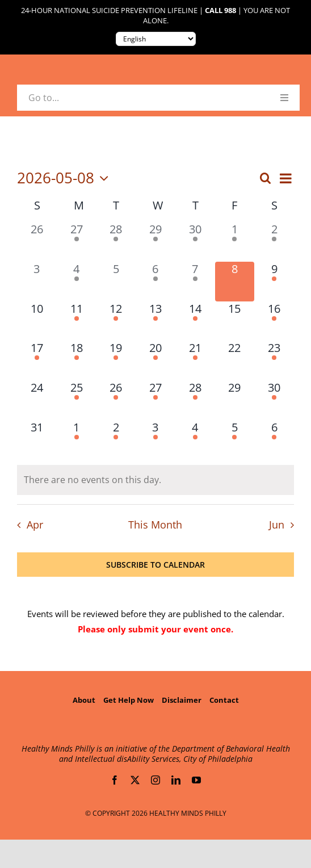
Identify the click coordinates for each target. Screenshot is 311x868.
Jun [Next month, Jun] (277, 525)
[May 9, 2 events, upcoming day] (274, 282)
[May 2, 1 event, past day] (274, 242)
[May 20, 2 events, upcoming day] (155, 360)
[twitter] (135, 780)
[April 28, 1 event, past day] (116, 242)
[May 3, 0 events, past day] (37, 282)
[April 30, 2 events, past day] (195, 242)
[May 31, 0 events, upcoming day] (37, 440)
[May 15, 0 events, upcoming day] (235, 321)
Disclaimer (182, 700)
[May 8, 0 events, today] (235, 282)
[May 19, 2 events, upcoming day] (116, 360)
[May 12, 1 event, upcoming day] (116, 321)
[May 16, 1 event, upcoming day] (274, 321)
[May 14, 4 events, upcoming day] (195, 321)
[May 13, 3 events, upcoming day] (155, 321)
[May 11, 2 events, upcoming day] (77, 321)
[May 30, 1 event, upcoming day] (274, 400)
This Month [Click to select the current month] (155, 525)
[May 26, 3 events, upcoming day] (116, 400)
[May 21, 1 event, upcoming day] (195, 360)
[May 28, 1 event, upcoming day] (195, 400)
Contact (224, 700)
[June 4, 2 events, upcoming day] (195, 440)
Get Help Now (129, 700)
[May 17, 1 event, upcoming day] (37, 360)
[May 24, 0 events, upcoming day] (37, 400)
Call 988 (220, 11)
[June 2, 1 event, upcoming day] (116, 440)
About (84, 700)
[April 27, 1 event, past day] (77, 242)
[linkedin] (176, 780)
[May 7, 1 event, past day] (195, 282)
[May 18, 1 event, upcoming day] (77, 360)
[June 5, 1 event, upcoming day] (235, 440)
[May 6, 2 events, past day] (155, 282)
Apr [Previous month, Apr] (35, 525)
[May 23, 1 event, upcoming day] (274, 360)
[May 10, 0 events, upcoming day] (37, 321)
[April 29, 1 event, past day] (155, 242)
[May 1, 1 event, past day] (235, 242)
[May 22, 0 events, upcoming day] (235, 360)
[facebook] (115, 780)
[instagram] (155, 780)
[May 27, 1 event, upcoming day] (155, 400)
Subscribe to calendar (155, 565)
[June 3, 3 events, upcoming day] (155, 440)
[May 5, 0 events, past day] (116, 282)
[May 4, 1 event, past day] (77, 282)
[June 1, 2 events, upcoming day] (77, 440)
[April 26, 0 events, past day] (37, 242)
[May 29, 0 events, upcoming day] (235, 400)
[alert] (155, 480)
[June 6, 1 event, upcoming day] (274, 440)
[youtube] (196, 780)
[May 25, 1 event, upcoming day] (77, 400)
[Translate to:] (156, 39)
